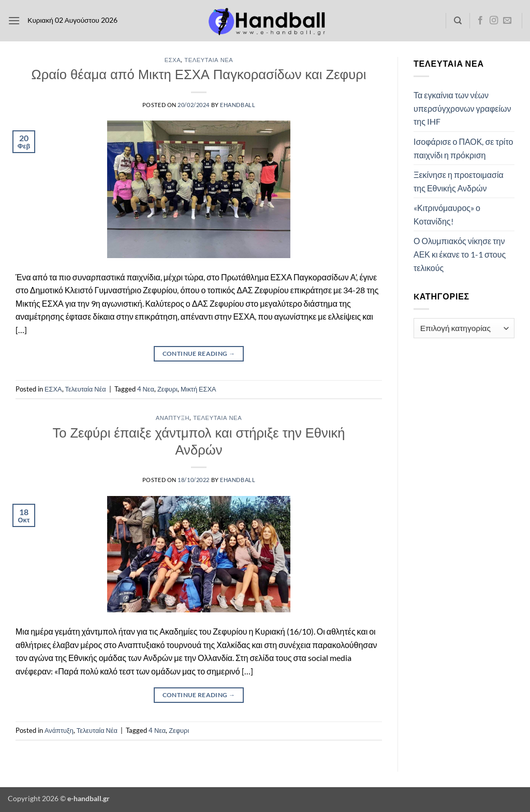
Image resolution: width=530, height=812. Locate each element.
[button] (14, 20)
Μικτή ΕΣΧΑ (198, 389)
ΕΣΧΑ (173, 60)
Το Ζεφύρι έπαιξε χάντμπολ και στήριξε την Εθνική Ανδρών (198, 441)
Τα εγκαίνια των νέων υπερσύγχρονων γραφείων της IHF (462, 108)
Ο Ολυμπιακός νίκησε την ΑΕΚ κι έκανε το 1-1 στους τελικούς (460, 254)
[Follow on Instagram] (494, 21)
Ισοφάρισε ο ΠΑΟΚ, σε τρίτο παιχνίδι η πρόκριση (463, 148)
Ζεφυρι (167, 389)
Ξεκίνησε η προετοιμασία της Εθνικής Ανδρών (459, 181)
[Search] (458, 21)
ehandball (238, 105)
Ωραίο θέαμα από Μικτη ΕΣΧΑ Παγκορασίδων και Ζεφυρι (199, 74)
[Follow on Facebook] (480, 21)
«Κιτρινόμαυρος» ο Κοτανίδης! (447, 214)
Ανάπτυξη (173, 418)
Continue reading (199, 354)
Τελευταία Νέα (209, 60)
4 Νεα (146, 389)
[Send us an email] (507, 21)
